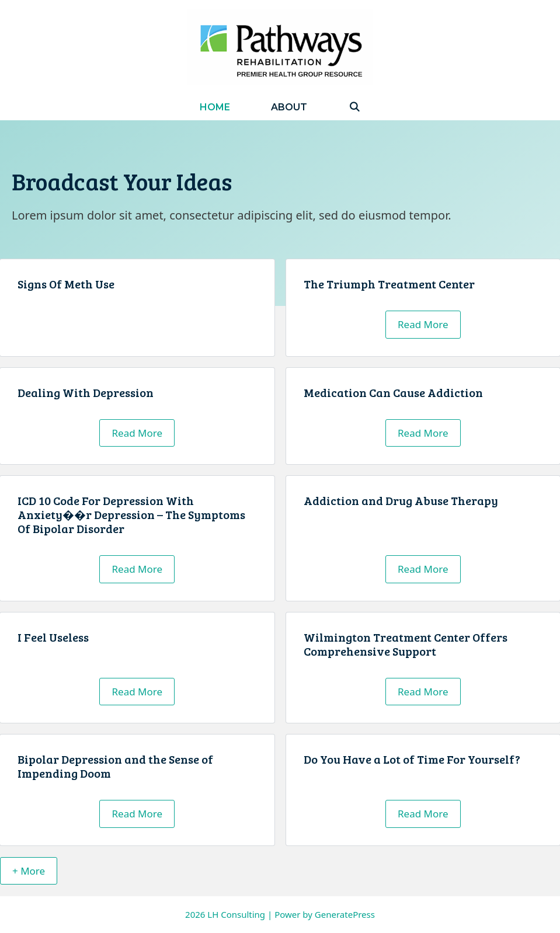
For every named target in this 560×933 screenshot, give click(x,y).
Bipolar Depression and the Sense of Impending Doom (115, 766)
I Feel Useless (53, 637)
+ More (29, 871)
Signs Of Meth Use (66, 284)
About (289, 107)
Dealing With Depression (86, 392)
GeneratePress (345, 914)
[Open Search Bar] (354, 107)
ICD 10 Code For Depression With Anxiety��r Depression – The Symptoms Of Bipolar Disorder (131, 514)
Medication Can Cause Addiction (393, 392)
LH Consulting (236, 914)
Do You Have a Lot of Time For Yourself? (412, 759)
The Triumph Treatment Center (389, 284)
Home (215, 107)
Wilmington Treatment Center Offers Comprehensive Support (406, 644)
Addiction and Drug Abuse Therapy (401, 500)
